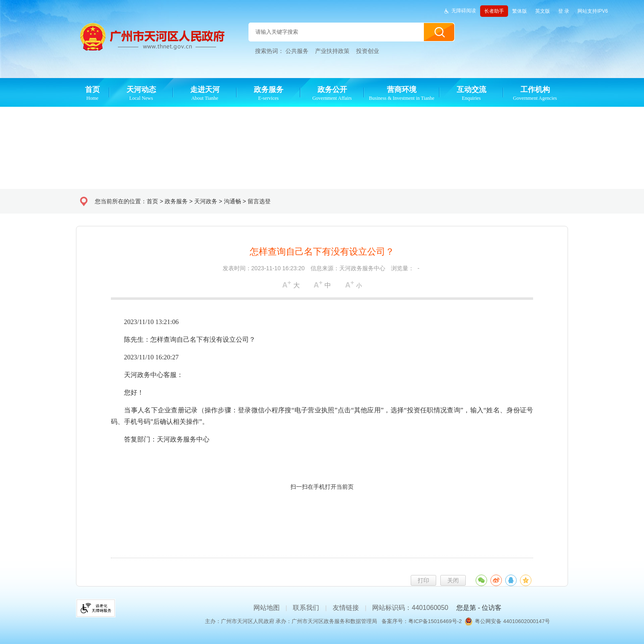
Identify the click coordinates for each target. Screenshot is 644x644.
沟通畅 (232, 201)
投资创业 (368, 51)
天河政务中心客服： (147, 375)
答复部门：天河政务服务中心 (160, 439)
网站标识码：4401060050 (410, 608)
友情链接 (346, 608)
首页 (152, 201)
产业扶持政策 (332, 51)
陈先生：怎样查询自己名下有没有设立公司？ (183, 339)
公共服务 (297, 51)
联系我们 (306, 608)
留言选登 (259, 201)
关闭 (453, 580)
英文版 (543, 11)
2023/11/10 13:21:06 (145, 322)
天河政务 (206, 201)
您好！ (127, 392)
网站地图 (267, 608)
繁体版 (520, 11)
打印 (423, 580)
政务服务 (176, 201)
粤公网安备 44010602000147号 (512, 621)
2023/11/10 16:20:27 (145, 357)
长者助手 (494, 11)
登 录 (564, 11)
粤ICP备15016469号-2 (435, 621)
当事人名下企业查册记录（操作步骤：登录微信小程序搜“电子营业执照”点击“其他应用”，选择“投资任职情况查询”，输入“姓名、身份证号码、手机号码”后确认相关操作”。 (322, 416)
